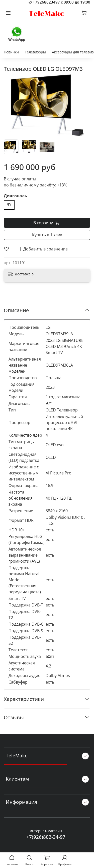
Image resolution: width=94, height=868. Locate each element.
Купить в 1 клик (47, 235)
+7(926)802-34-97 (46, 837)
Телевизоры (35, 52)
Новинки (11, 52)
